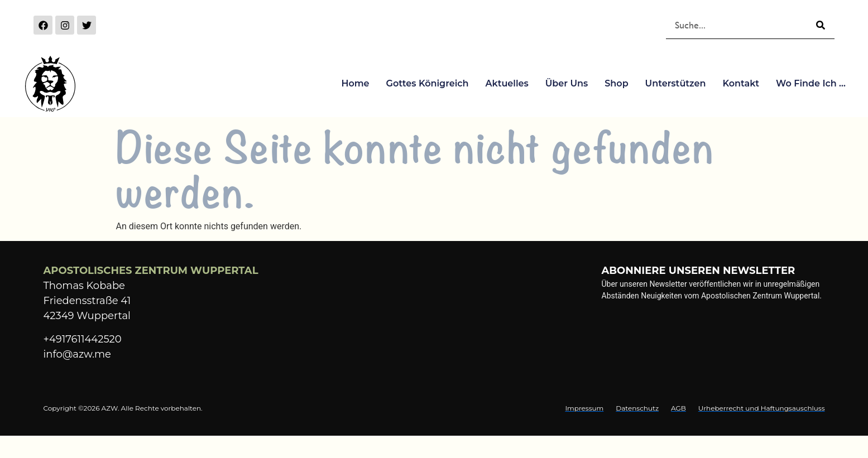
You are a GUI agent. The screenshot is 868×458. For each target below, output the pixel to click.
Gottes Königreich (428, 83)
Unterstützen (676, 83)
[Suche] (821, 25)
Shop (616, 83)
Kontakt (741, 83)
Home (355, 83)
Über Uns (567, 83)
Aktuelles (507, 83)
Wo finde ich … (811, 83)
